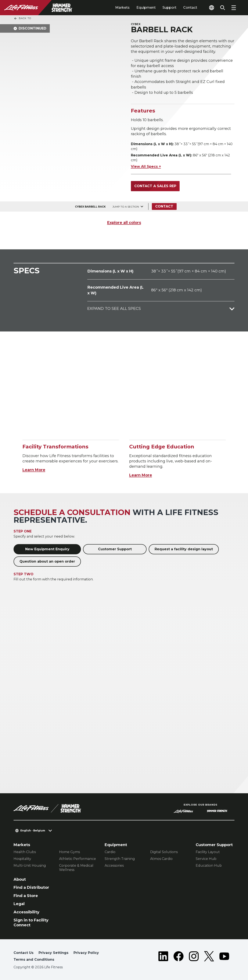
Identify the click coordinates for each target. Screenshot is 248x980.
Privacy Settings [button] (53, 953)
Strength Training (120, 859)
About (20, 879)
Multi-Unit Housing (30, 866)
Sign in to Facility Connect (31, 923)
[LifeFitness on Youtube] (224, 957)
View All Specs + (146, 166)
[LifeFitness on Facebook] (179, 957)
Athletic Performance (78, 859)
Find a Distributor (31, 887)
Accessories (114, 866)
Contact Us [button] (24, 953)
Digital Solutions (164, 852)
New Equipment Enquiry (47, 549)
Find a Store (26, 896)
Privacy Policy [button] (86, 953)
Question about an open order (47, 561)
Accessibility (26, 912)
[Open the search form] (223, 8)
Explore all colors (124, 223)
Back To (22, 18)
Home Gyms (69, 852)
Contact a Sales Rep (155, 186)
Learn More (34, 470)
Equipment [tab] (146, 8)
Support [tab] (169, 8)
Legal (19, 904)
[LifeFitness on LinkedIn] (163, 957)
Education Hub (209, 866)
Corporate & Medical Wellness (76, 868)
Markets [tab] (122, 8)
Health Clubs (25, 852)
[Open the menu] (234, 8)
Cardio (110, 852)
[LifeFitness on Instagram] (194, 957)
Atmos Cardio (161, 859)
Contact (190, 8)
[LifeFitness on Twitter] (209, 957)
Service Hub (206, 859)
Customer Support (115, 549)
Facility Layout (208, 852)
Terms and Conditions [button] (34, 960)
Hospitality (22, 859)
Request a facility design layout (184, 549)
